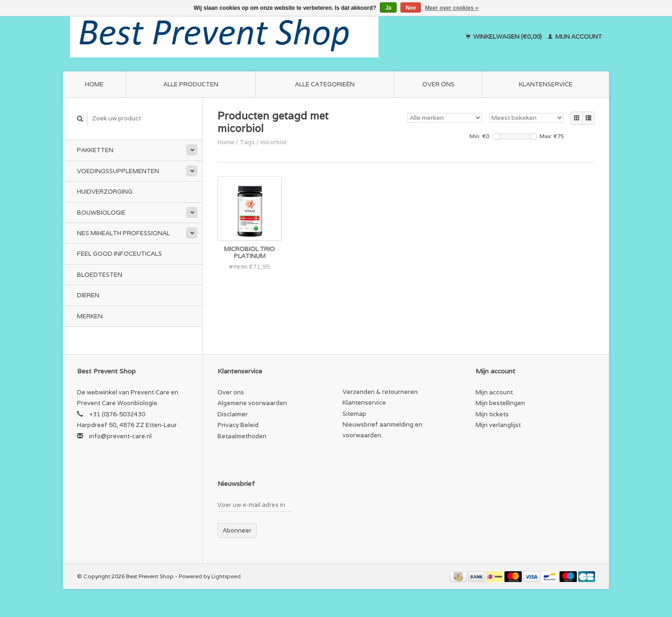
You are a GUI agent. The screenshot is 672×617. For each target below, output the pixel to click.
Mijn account (575, 37)
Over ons (438, 84)
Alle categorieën (325, 84)
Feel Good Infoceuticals (119, 254)
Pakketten (95, 150)
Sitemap (354, 414)
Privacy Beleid (238, 425)
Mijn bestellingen (500, 403)
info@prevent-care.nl (120, 436)
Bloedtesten (100, 275)
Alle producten (191, 84)
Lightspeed (226, 576)
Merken (90, 316)
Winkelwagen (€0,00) (504, 37)
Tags (247, 142)
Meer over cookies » (452, 8)
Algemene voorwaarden (252, 403)
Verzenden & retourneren (380, 392)
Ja (388, 8)
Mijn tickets (492, 414)
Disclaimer (233, 414)
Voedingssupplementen (118, 171)
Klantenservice (546, 84)
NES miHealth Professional (123, 233)
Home (94, 84)
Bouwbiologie (101, 213)
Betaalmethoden (242, 436)
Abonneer (237, 530)
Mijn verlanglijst (498, 425)
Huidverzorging (105, 192)
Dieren (88, 295)
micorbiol (273, 142)
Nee (411, 8)
